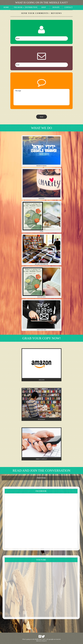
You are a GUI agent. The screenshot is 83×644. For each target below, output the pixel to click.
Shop (44, 7)
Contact (68, 7)
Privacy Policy (41, 641)
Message (41, 97)
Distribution (31, 7)
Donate (56, 7)
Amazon (41, 380)
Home (6, 7)
